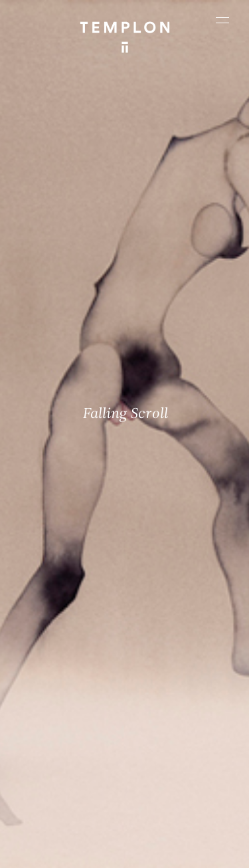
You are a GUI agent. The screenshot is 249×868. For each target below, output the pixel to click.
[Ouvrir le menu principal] (222, 20)
